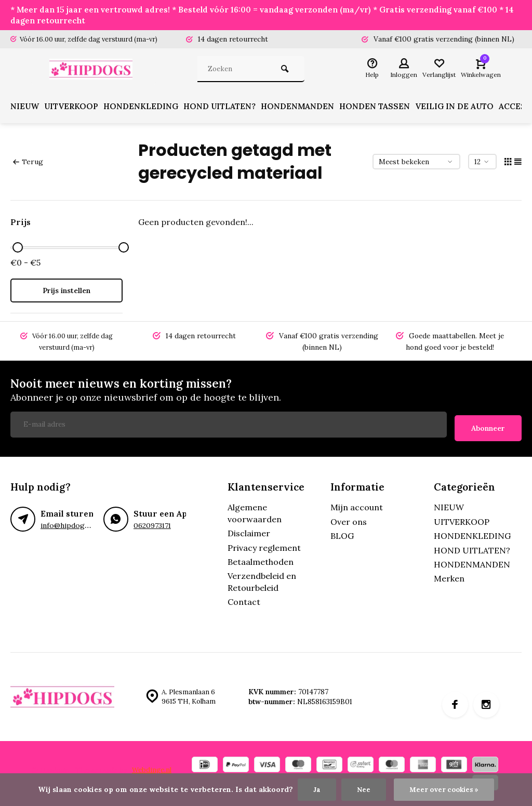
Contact (244, 600)
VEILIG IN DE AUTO (467, 108)
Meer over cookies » (444, 789)
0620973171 (152, 523)
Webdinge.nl (152, 767)
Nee (362, 789)
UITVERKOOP (75, 108)
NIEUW (25, 108)
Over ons (349, 520)
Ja (315, 789)
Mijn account (357, 505)
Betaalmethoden (261, 560)
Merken (449, 576)
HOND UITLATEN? (228, 108)
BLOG (342, 534)
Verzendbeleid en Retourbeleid (262, 579)
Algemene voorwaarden (255, 511)
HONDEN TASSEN (385, 108)
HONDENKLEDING (147, 108)
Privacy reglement (264, 545)
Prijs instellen (66, 292)
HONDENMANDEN (307, 108)
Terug (28, 163)
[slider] (18, 248)
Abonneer (488, 426)
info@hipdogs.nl (68, 523)
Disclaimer (249, 531)
